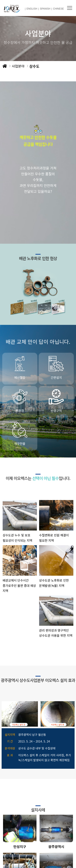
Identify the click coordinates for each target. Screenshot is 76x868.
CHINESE (58, 9)
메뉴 (70, 8)
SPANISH (45, 9)
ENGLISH (32, 9)
